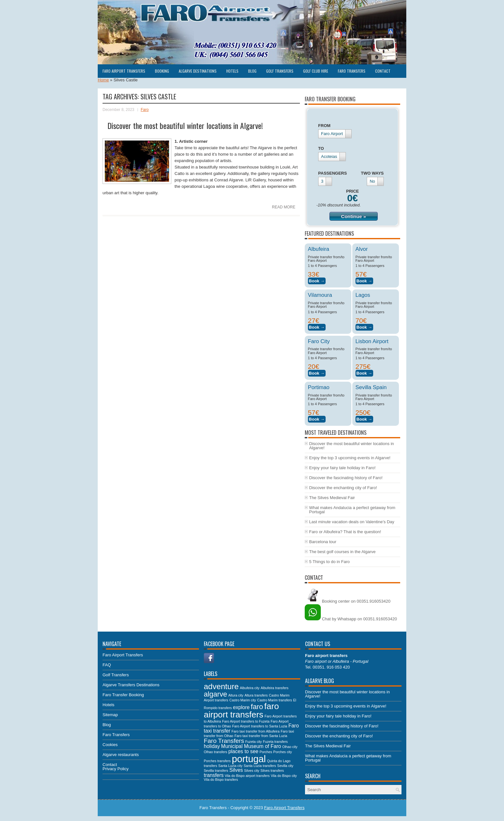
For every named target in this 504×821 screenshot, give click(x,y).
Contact (383, 71)
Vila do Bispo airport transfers (247, 776)
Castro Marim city (243, 700)
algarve (216, 694)
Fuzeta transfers (275, 742)
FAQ (107, 665)
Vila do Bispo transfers (221, 780)
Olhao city (290, 747)
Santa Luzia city (230, 766)
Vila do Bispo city (284, 776)
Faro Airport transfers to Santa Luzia (260, 726)
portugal (249, 759)
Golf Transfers (280, 71)
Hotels (232, 71)
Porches (266, 752)
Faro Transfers (352, 71)
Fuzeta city (254, 742)
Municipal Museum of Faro (251, 746)
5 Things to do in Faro (329, 562)
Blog (252, 71)
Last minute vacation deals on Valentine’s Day (352, 522)
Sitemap (110, 715)
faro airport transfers (241, 710)
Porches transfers (217, 761)
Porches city (283, 752)
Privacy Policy (116, 769)
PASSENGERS (333, 173)
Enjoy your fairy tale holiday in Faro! (342, 468)
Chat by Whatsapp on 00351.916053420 (351, 619)
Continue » (354, 216)
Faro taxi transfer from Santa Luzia (261, 736)
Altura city (236, 695)
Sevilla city (285, 766)
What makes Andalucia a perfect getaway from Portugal (352, 510)
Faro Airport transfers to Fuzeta (246, 721)
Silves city (252, 771)
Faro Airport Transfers (124, 71)
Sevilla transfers (216, 771)
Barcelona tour (323, 542)
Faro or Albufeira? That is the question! (345, 532)
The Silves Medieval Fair (332, 498)
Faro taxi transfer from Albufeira (255, 731)
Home (103, 80)
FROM (324, 126)
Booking (162, 71)
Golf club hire (316, 71)
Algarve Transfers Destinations (131, 685)
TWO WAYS (372, 173)
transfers (214, 775)
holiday (212, 746)
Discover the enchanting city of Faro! (343, 488)
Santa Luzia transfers (260, 766)
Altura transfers (256, 695)
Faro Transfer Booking (123, 695)
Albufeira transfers (274, 688)
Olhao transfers (216, 752)
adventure (221, 686)
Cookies (110, 745)
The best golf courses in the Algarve (342, 552)
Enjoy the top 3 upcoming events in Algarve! (350, 458)
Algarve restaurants (121, 755)
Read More (284, 207)
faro (257, 707)
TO (321, 148)
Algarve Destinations (198, 71)
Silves (236, 770)
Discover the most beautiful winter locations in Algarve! (185, 125)
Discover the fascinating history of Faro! (346, 478)
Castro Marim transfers (274, 700)
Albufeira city (250, 688)
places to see (243, 751)
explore (241, 707)
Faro (145, 110)
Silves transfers (272, 771)
